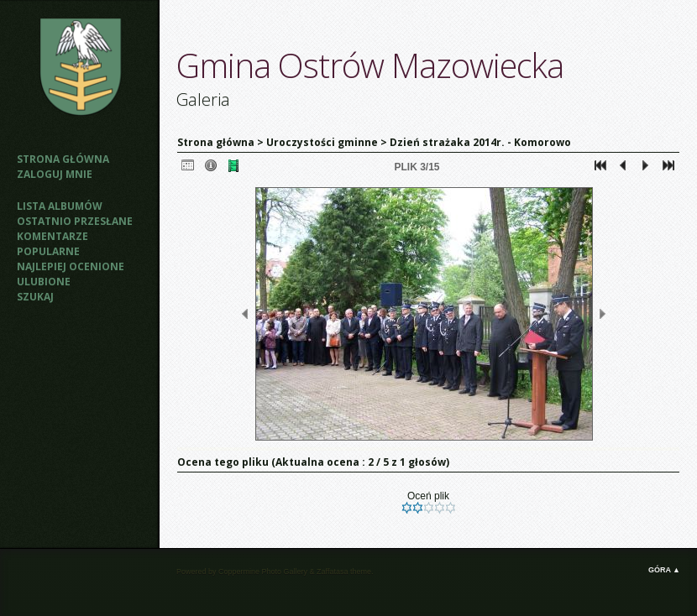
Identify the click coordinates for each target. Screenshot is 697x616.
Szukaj (35, 297)
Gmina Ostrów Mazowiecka (370, 65)
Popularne (48, 251)
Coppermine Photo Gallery (263, 572)
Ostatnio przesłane (75, 221)
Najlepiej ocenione (71, 266)
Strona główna (63, 159)
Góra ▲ (664, 570)
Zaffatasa (332, 572)
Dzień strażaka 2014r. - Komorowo (480, 142)
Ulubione (44, 282)
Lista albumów (60, 206)
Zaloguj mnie (55, 174)
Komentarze (52, 236)
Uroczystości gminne (322, 142)
